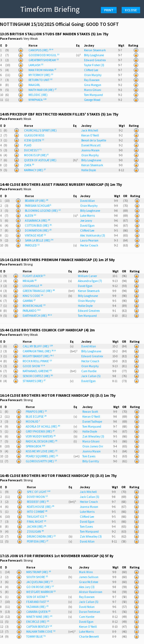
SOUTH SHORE (37, 577)
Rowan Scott (90, 412)
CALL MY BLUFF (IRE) (38, 346)
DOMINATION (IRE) (38, 230)
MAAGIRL (34, 85)
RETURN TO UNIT (40, 80)
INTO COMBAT (37, 512)
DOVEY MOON (37, 497)
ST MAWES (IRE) (34, 381)
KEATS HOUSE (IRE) (40, 507)
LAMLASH (36, 65)
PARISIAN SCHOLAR (38, 206)
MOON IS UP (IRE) (36, 155)
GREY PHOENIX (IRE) (40, 431)
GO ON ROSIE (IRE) (40, 587)
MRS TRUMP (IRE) (39, 572)
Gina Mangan (93, 85)
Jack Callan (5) (91, 376)
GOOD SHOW (34, 366)
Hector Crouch (89, 245)
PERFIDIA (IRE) (38, 541)
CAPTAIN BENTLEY (39, 627)
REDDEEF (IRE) (38, 502)
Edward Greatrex (95, 60)
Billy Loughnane (94, 55)
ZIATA (29, 165)
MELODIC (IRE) (38, 95)
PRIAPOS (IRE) (36, 412)
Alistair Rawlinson (91, 592)
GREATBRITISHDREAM (44, 60)
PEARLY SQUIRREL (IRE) (42, 456)
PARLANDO (32, 311)
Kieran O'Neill (90, 135)
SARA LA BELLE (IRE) (39, 240)
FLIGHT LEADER (34, 276)
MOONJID (33, 422)
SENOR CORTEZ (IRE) (38, 376)
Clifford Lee (91, 70)
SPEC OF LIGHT (39, 492)
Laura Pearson (89, 240)
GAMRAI (29, 301)
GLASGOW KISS (34, 135)
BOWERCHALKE (34, 306)
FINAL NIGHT (36, 522)
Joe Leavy (86, 221)
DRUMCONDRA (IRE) (41, 536)
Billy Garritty (91, 461)
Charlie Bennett (89, 637)
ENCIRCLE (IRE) (38, 622)
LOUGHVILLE (32, 286)
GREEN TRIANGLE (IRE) (39, 291)
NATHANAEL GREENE (37, 371)
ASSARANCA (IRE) (37, 221)
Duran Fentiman (90, 612)
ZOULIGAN (35, 532)
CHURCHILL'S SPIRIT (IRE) (40, 130)
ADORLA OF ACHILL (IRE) (43, 426)
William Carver (87, 276)
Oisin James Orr (93, 446)
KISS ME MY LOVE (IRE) (41, 451)
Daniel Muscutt (91, 145)
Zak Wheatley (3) (93, 436)
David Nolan (87, 607)
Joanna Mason (90, 150)
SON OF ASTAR (37, 597)
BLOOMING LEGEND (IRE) (43, 211)
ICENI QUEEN (34, 140)
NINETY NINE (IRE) (39, 617)
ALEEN (30, 216)
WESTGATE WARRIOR (41, 592)
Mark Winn (86, 572)
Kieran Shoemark (95, 50)
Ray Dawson (92, 80)
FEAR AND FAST (37, 602)
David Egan (87, 226)
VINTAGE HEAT (35, 235)
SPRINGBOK (35, 446)
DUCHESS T (33, 150)
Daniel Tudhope (92, 422)
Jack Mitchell (90, 130)
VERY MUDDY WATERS (41, 436)
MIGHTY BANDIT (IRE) (38, 356)
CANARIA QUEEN (38, 612)
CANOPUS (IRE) (41, 50)
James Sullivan (89, 577)
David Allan (87, 201)
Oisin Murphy (93, 75)
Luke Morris (87, 216)
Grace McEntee (89, 582)
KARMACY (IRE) (35, 170)
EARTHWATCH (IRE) (37, 316)
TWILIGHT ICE (37, 517)
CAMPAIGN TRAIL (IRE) (39, 351)
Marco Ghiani (93, 90)
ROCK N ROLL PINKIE (37, 361)
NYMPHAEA (37, 100)
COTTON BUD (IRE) (38, 226)
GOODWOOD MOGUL (44, 55)
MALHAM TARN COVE (41, 632)
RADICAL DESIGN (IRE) (41, 441)
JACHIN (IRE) (36, 527)
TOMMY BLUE (36, 637)
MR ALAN (30, 281)
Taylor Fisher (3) (94, 65)
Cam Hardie (89, 371)
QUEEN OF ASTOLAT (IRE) (40, 160)
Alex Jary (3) (87, 587)
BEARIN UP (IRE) (36, 201)
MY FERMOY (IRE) (41, 75)
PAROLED (32, 245)
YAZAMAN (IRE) (37, 607)
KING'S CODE (33, 296)
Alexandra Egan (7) (90, 281)
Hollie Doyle (89, 170)
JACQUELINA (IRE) (39, 582)
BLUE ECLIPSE (36, 417)
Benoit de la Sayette (94, 140)
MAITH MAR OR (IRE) (43, 90)
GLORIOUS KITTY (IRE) (41, 461)
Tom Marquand (93, 95)
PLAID (28, 145)
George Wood (92, 100)
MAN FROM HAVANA (42, 70)
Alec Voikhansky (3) (93, 235)
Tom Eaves (89, 456)
